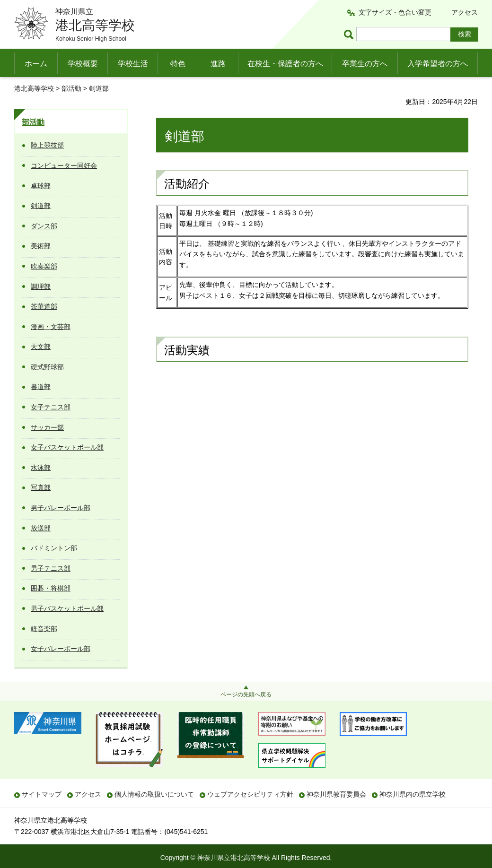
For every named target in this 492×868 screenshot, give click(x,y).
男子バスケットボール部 (67, 608)
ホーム (36, 64)
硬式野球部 (47, 367)
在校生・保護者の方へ (285, 64)
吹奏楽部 (44, 266)
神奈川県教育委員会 (336, 794)
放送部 (41, 528)
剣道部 (41, 206)
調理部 (41, 286)
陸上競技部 (47, 145)
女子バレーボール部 (61, 649)
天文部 (41, 347)
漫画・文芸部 (51, 327)
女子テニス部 (51, 407)
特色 (178, 64)
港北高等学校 (34, 88)
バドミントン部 (54, 548)
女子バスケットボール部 (67, 447)
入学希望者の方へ (438, 64)
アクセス (465, 12)
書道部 (41, 387)
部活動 (71, 88)
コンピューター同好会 (64, 165)
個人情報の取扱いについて (154, 794)
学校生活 (133, 64)
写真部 (41, 487)
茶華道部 (44, 306)
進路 (218, 64)
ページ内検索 (350, 34)
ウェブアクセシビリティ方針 (250, 794)
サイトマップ (42, 794)
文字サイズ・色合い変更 (395, 12)
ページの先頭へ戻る (246, 694)
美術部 (41, 246)
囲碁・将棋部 (51, 588)
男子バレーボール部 (61, 508)
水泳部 (41, 468)
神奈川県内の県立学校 (413, 794)
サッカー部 (47, 427)
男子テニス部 (51, 568)
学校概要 (83, 64)
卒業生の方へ (365, 64)
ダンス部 (44, 226)
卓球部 (41, 186)
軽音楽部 (44, 629)
